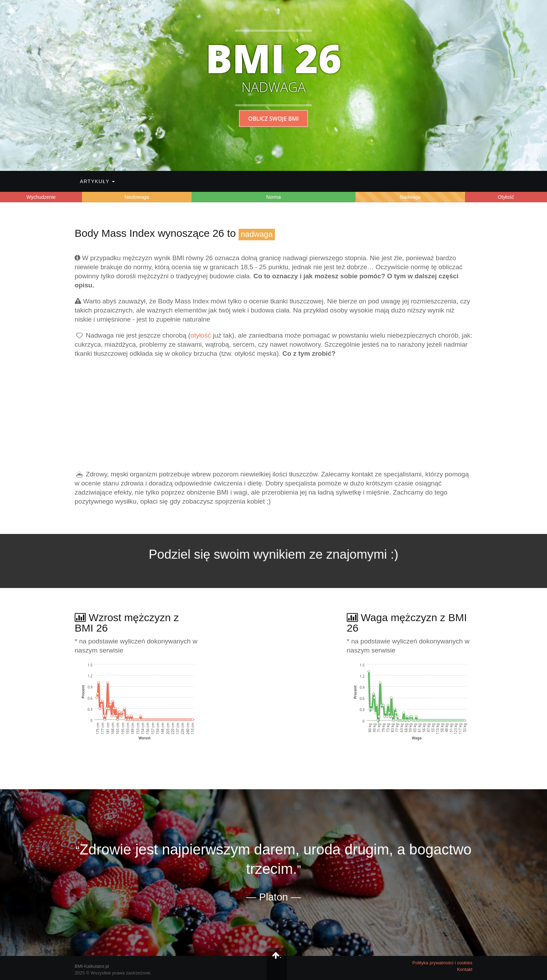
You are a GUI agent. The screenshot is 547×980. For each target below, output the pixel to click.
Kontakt (465, 969)
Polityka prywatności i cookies (442, 963)
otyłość (201, 335)
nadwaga (257, 234)
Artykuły (97, 181)
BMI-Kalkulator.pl (92, 966)
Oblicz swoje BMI (274, 119)
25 (263, 267)
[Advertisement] (273, 414)
